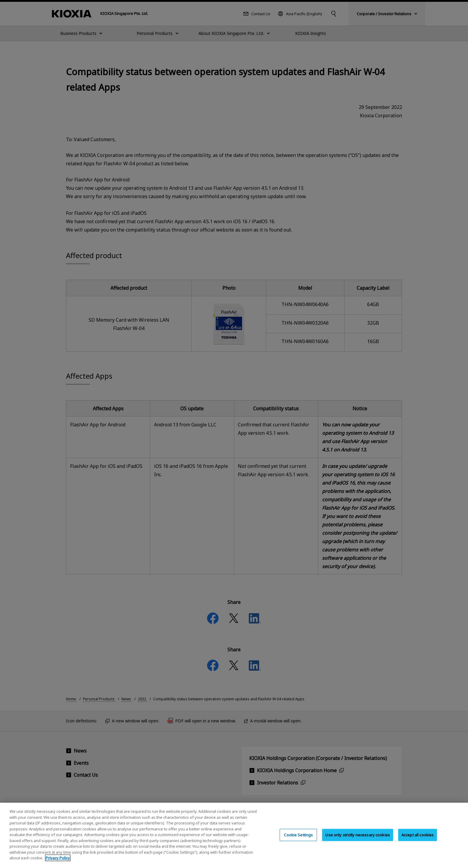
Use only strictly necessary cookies (358, 841)
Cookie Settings (298, 841)
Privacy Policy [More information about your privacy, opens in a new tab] (58, 864)
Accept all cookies (418, 841)
